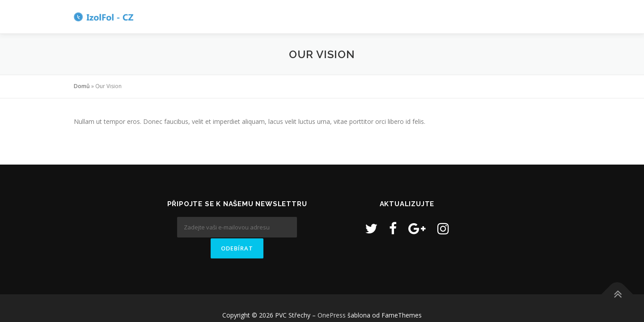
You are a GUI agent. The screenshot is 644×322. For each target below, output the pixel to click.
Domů (82, 86)
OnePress (332, 296)
